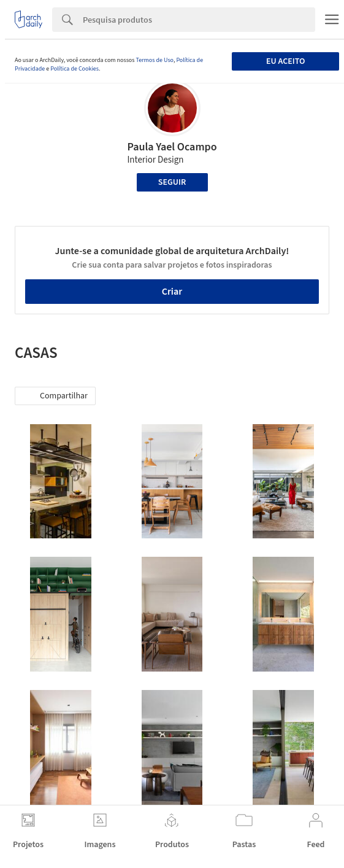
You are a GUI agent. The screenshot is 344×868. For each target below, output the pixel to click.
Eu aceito (285, 61)
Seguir (172, 182)
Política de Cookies (75, 69)
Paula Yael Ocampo (172, 147)
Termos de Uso (154, 60)
